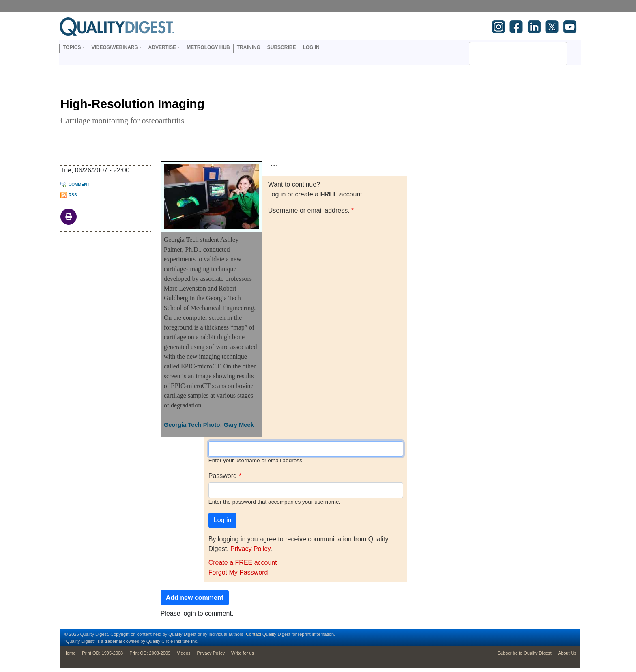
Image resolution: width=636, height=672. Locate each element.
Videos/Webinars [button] (115, 47)
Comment (79, 184)
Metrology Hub (208, 47)
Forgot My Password (238, 572)
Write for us (243, 653)
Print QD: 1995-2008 (102, 653)
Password (223, 476)
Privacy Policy (250, 549)
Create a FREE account (243, 563)
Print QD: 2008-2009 (150, 653)
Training (249, 47)
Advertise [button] (162, 47)
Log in (311, 47)
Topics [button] (72, 47)
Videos (184, 653)
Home (70, 653)
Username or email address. (309, 210)
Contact (254, 634)
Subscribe (282, 47)
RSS (73, 195)
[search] (507, 54)
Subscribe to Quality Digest (525, 653)
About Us (567, 653)
